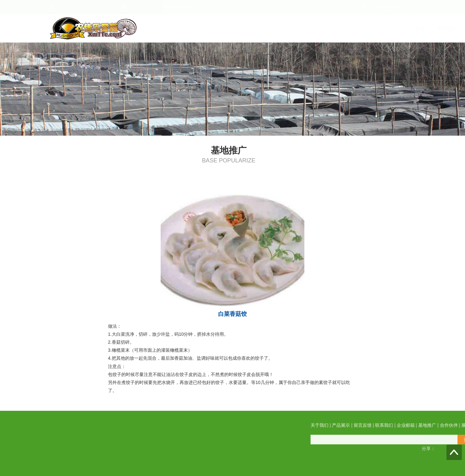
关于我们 (194, 28)
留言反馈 (255, 28)
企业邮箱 (316, 28)
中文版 (375, 7)
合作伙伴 (377, 28)
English (391, 7)
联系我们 (286, 28)
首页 (167, 28)
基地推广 (347, 28)
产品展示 (224, 28)
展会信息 (408, 28)
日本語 (408, 7)
